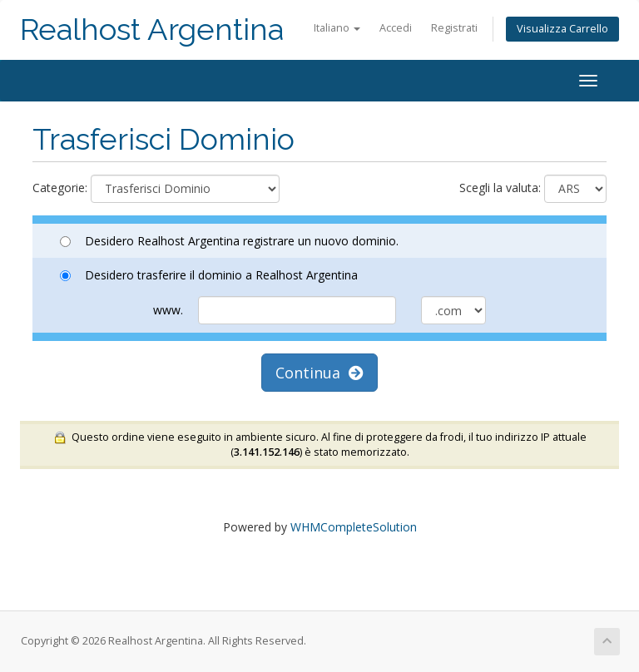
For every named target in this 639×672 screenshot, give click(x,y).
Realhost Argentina (152, 30)
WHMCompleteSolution (354, 527)
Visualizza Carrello (562, 29)
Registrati (454, 28)
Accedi (396, 28)
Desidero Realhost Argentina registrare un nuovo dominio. (229, 241)
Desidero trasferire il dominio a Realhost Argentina (209, 275)
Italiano (337, 28)
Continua (319, 373)
